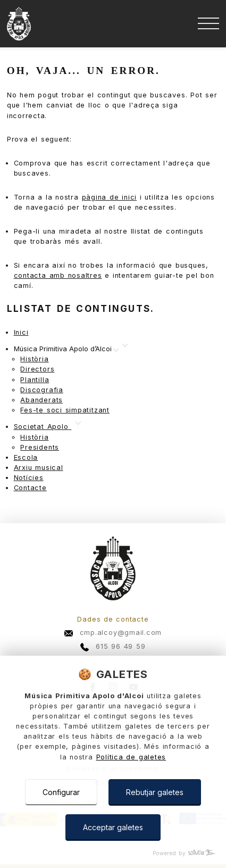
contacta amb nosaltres (58, 275)
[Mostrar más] (66, 349)
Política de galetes (131, 757)
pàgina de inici (110, 197)
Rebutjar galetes (155, 792)
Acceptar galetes (113, 827)
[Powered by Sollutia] (113, 853)
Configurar (61, 792)
